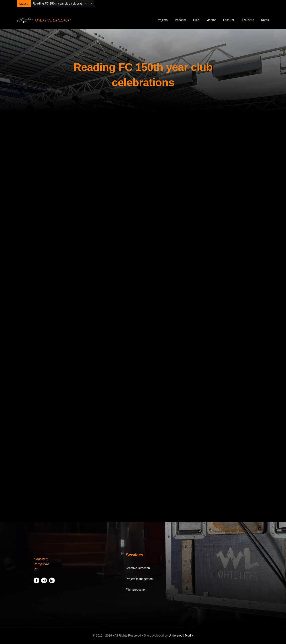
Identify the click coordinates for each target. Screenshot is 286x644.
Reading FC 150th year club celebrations (60, 4)
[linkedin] (52, 580)
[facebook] (36, 580)
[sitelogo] (45, 18)
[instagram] (44, 580)
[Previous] (86, 4)
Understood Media (181, 636)
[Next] (91, 4)
